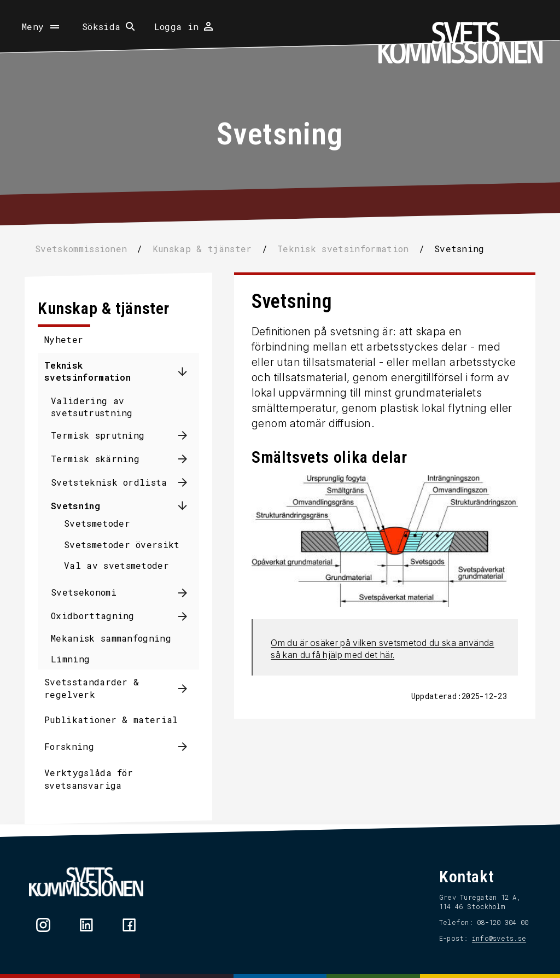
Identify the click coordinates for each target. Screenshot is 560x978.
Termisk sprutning (98, 435)
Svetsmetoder (98, 523)
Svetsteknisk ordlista (110, 482)
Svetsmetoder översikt (122, 545)
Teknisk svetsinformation (88, 371)
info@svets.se (498, 938)
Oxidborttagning (93, 616)
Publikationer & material (112, 720)
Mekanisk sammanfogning (112, 638)
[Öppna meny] (42, 27)
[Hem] (460, 43)
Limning (71, 659)
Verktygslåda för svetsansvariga (89, 779)
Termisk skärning (96, 459)
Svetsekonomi (84, 592)
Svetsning (76, 506)
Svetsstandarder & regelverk (92, 688)
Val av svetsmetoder (117, 565)
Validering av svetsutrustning (92, 407)
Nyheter (64, 339)
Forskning (70, 746)
